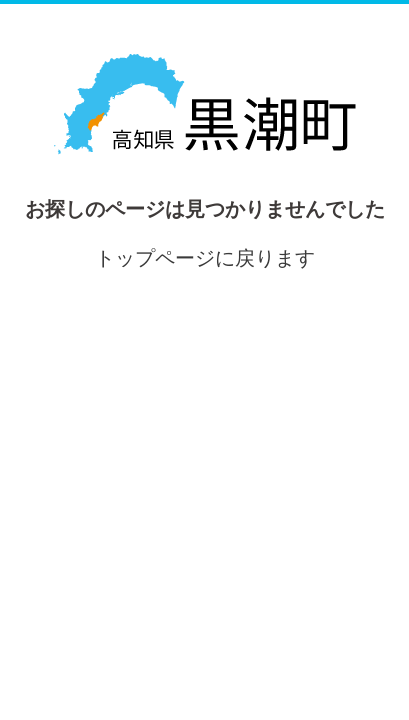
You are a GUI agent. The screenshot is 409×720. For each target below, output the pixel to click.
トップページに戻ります (205, 258)
